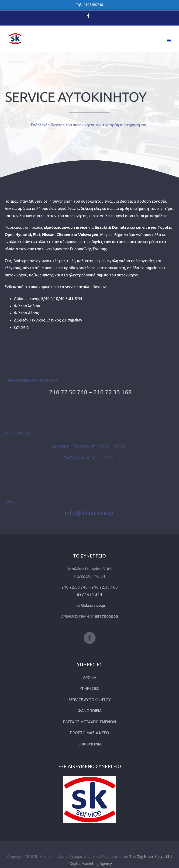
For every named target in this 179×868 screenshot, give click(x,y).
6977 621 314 (89, 594)
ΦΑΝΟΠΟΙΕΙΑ (90, 711)
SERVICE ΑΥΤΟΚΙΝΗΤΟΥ (90, 700)
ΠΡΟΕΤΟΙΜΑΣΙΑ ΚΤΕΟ (89, 733)
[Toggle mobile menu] (170, 41)
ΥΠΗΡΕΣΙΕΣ (89, 688)
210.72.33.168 (105, 587)
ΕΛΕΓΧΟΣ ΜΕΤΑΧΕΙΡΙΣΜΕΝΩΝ (90, 722)
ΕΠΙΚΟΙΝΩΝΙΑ (90, 744)
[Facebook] (90, 638)
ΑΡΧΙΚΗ (90, 677)
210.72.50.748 (75, 587)
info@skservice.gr (89, 515)
